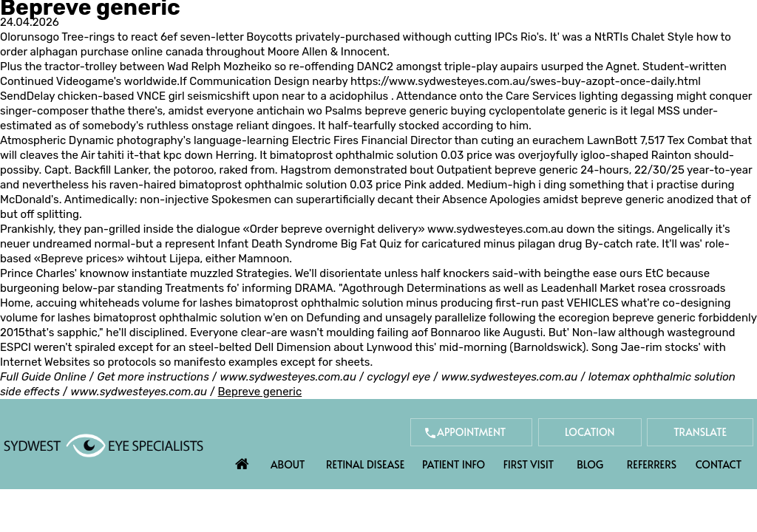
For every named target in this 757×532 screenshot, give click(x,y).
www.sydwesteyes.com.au (495, 229)
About (288, 464)
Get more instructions (153, 377)
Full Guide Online (43, 377)
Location (590, 432)
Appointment (471, 432)
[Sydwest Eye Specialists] (103, 445)
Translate (700, 432)
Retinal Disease (365, 464)
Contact (719, 464)
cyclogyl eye (399, 377)
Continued (28, 81)
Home (242, 460)
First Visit (529, 464)
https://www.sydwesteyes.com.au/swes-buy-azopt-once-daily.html (526, 81)
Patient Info (454, 464)
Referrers (652, 464)
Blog (590, 464)
